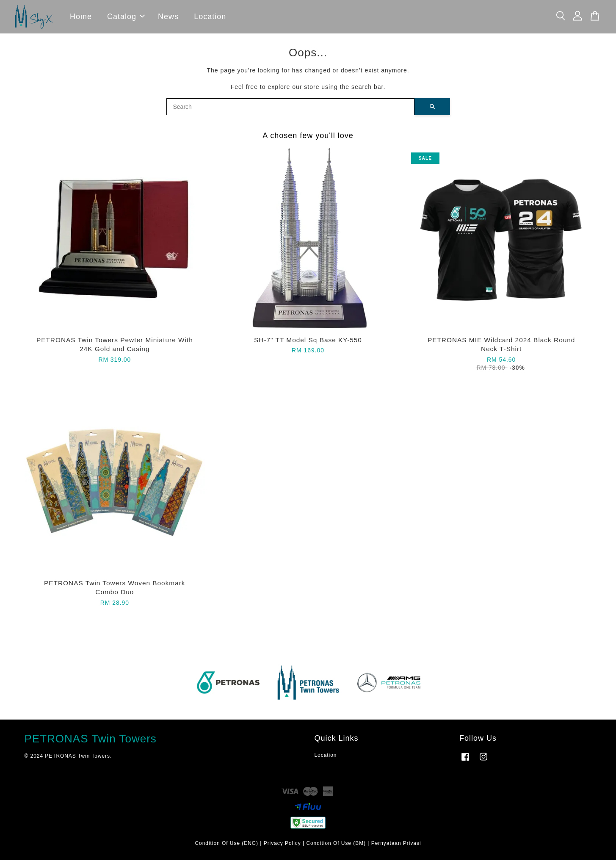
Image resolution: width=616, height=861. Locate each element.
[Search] (290, 108)
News (168, 17)
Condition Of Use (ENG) (227, 844)
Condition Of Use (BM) (336, 844)
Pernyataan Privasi (396, 844)
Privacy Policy (282, 844)
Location (210, 17)
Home (81, 17)
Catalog (126, 17)
